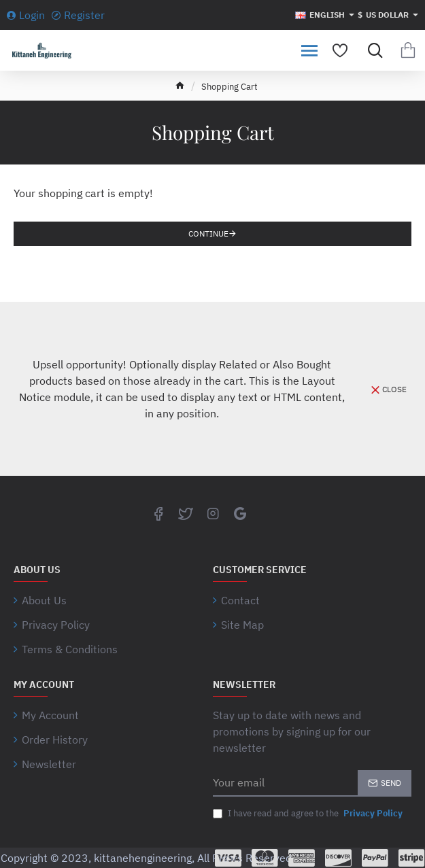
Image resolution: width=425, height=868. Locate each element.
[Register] (78, 15)
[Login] (26, 15)
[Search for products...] (372, 50)
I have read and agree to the (309, 814)
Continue (208, 233)
